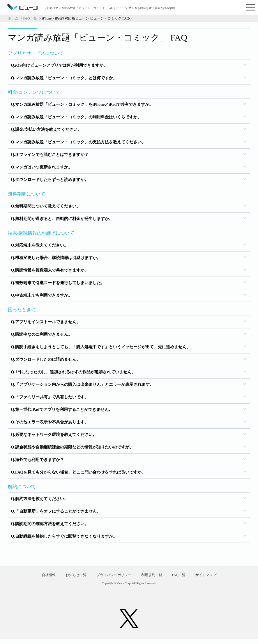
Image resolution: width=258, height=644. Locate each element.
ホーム (13, 18)
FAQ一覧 (30, 18)
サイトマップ (219, 578)
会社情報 (36, 578)
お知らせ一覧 (68, 578)
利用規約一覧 (154, 578)
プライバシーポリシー (111, 578)
